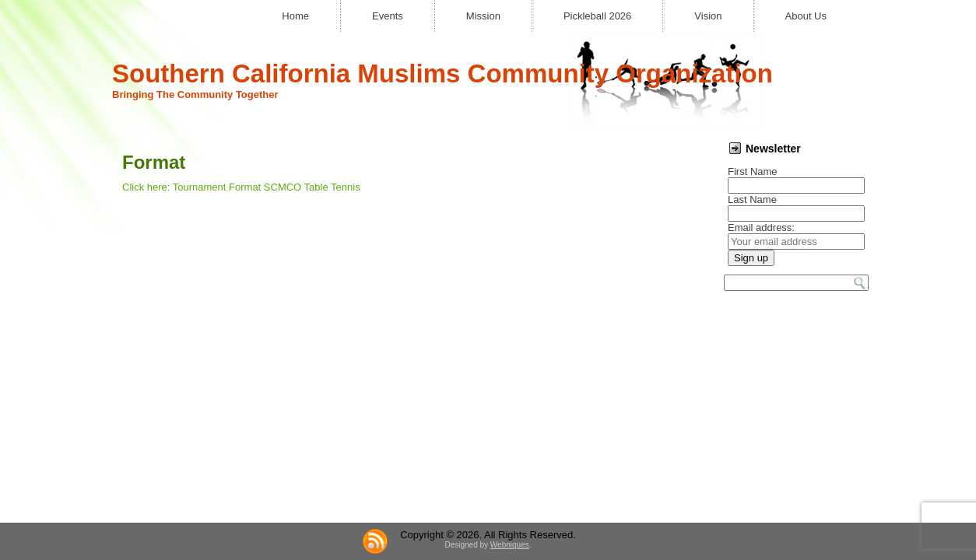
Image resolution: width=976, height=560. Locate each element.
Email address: (761, 227)
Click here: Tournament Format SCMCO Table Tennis (241, 187)
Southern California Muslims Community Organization (442, 73)
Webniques (510, 343)
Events (388, 16)
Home (295, 16)
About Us (806, 16)
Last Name (752, 199)
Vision (708, 16)
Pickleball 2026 (597, 16)
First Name (753, 171)
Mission (483, 16)
